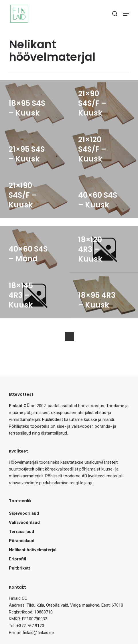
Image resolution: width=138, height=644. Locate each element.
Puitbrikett (19, 568)
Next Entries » (70, 337)
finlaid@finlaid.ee (38, 633)
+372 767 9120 (30, 626)
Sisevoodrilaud (24, 513)
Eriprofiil (17, 559)
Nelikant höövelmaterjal (33, 550)
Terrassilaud (21, 532)
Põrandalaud (22, 541)
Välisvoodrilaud (24, 522)
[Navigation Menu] (126, 14)
